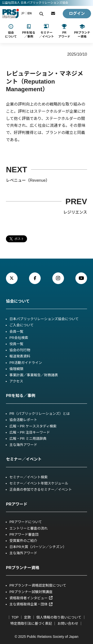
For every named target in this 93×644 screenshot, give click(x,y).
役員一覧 (16, 344)
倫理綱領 (16, 369)
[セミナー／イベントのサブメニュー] (46, 31)
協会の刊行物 (20, 350)
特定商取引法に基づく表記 (31, 623)
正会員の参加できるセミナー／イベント (41, 489)
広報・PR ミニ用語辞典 (28, 439)
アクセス (16, 381)
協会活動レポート (23, 420)
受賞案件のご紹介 (23, 541)
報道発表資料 (20, 356)
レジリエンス (75, 212)
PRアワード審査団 (24, 534)
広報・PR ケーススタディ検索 (33, 426)
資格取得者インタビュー (31, 598)
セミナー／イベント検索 (29, 477)
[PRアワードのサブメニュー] (64, 31)
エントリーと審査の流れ (29, 528)
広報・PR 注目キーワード (30, 432)
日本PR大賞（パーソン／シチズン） (38, 547)
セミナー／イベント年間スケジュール (39, 483)
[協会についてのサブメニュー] (11, 31)
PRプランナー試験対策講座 (31, 592)
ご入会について (22, 325)
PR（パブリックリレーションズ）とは (40, 414)
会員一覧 (16, 332)
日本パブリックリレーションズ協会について (44, 319)
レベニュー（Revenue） (28, 180)
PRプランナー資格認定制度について (38, 585)
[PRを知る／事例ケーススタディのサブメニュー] (29, 31)
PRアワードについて (26, 522)
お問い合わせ (68, 623)
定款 (28, 617)
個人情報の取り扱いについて (59, 617)
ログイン (77, 13)
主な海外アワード (23, 445)
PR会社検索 (19, 338)
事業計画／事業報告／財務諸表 (34, 375)
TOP (15, 617)
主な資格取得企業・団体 (31, 604)
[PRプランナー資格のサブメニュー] (82, 31)
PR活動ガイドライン (26, 363)
